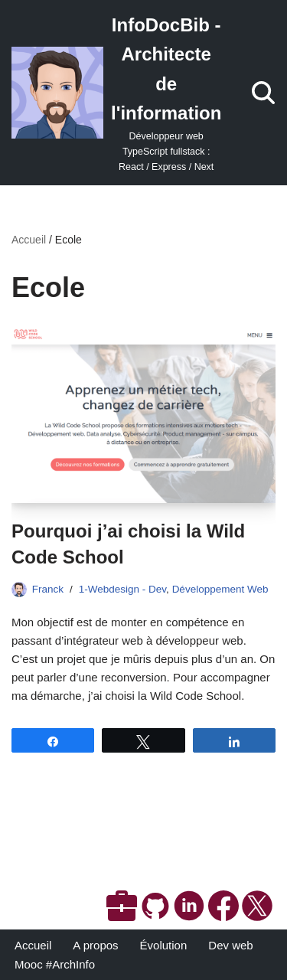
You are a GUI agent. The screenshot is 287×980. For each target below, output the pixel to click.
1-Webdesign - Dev (122, 589)
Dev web (230, 945)
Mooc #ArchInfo (55, 964)
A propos (95, 945)
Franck (48, 589)
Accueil (29, 240)
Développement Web (220, 589)
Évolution (164, 945)
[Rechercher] (263, 93)
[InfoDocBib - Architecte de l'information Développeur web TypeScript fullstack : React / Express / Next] (116, 93)
